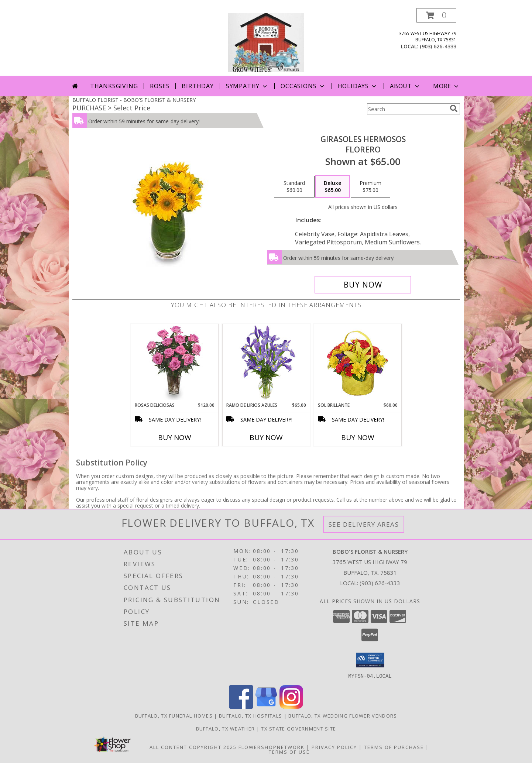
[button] (436, 15)
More (447, 86)
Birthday (198, 86)
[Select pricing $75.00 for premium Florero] (370, 187)
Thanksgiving (114, 86)
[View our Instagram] (291, 706)
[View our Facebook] (241, 706)
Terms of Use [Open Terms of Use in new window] (289, 752)
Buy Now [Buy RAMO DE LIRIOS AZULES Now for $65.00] (266, 437)
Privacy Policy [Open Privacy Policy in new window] (334, 747)
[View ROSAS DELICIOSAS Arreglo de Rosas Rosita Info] (174, 363)
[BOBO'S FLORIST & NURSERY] (266, 42)
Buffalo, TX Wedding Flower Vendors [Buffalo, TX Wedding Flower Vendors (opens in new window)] (343, 715)
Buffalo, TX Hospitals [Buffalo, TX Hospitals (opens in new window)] (250, 715)
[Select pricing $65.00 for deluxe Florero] (332, 187)
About (405, 86)
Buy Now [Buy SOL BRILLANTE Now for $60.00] (358, 437)
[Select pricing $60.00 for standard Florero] (294, 187)
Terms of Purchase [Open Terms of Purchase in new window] (394, 747)
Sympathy (247, 86)
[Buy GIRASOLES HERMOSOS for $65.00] (363, 285)
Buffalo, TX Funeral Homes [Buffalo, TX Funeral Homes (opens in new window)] (174, 715)
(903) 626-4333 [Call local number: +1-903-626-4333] (438, 46)
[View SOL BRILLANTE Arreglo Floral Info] (358, 363)
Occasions (303, 86)
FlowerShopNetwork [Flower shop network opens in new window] (272, 747)
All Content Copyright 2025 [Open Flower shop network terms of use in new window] (193, 747)
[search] (454, 109)
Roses (160, 86)
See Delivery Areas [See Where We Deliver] (364, 524)
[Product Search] (407, 109)
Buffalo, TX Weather (226, 728)
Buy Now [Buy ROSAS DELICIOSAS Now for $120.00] (175, 437)
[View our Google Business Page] (266, 706)
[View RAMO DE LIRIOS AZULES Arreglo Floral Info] (266, 363)
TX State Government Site (298, 728)
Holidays (358, 86)
